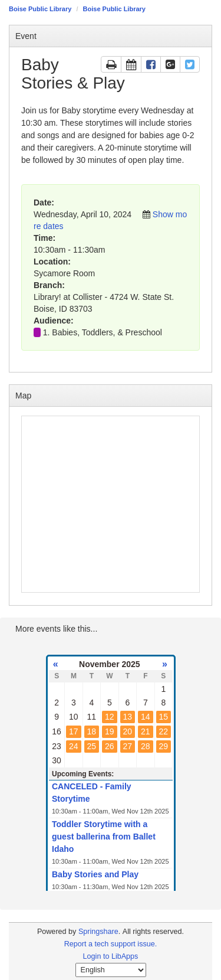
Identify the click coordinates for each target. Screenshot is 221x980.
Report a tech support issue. (111, 944)
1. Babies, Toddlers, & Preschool (103, 332)
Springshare (98, 932)
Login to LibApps (111, 956)
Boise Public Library (40, 9)
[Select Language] (111, 970)
